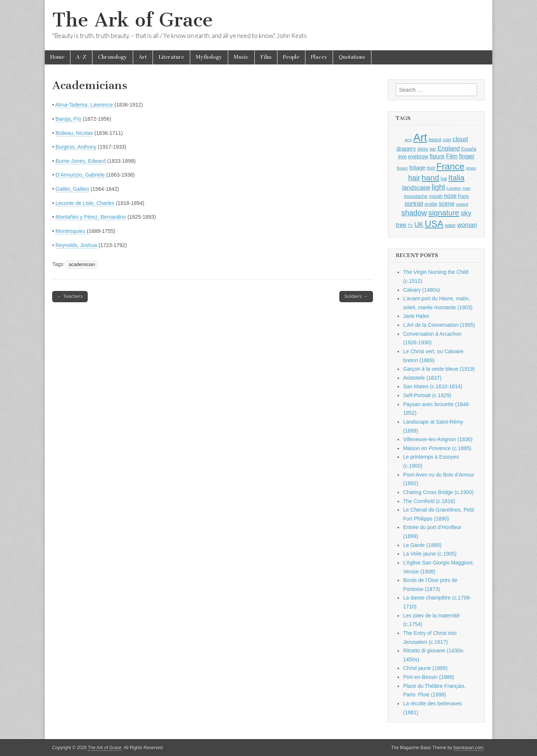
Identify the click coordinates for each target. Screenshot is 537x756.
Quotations (352, 57)
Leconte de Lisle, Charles (85, 203)
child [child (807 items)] (447, 140)
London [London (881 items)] (454, 188)
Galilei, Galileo (72, 189)
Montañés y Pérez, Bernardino (91, 217)
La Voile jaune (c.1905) (430, 554)
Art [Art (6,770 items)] (420, 137)
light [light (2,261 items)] (439, 187)
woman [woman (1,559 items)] (467, 225)
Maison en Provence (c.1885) (437, 448)
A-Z (81, 57)
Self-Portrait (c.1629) (427, 395)
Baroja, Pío (68, 119)
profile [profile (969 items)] (431, 204)
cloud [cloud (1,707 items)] (460, 139)
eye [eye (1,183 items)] (403, 156)
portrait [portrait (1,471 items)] (414, 203)
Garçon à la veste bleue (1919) (439, 369)
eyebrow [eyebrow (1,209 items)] (418, 156)
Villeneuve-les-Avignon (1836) (438, 439)
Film (266, 57)
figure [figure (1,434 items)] (437, 156)
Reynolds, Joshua (76, 245)
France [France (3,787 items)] (450, 166)
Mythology (209, 57)
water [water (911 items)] (450, 225)
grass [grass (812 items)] (471, 168)
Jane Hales (416, 316)
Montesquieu (70, 231)
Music (241, 57)
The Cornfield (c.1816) (429, 501)
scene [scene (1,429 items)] (446, 204)
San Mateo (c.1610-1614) (433, 386)
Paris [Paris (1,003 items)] (463, 196)
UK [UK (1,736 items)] (419, 225)
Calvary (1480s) (422, 290)
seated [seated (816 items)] (462, 204)
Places (319, 57)
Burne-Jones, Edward (81, 161)
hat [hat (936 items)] (444, 179)
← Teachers (70, 296)
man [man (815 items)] (466, 188)
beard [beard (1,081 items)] (435, 140)
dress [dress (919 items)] (423, 149)
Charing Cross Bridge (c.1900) (438, 492)
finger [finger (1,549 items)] (467, 156)
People (291, 57)
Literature (171, 57)
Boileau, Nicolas (74, 133)
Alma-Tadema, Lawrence (84, 105)
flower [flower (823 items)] (402, 168)
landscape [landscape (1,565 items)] (416, 187)
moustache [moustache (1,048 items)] (416, 196)
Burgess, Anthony (76, 147)
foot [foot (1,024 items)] (431, 168)
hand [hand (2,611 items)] (431, 178)
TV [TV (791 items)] (410, 225)
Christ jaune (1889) (425, 668)
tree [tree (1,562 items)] (401, 225)
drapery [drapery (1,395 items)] (406, 148)
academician (82, 265)
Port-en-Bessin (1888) (429, 677)
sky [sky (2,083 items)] (466, 213)
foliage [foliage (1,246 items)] (417, 168)
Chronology (113, 57)
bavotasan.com (469, 748)
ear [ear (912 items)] (433, 149)
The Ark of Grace (133, 20)
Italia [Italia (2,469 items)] (456, 178)
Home (57, 57)
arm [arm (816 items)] (408, 140)
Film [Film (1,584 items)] (452, 156)
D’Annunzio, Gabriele (80, 175)
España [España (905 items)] (469, 149)
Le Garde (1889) (422, 545)
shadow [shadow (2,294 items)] (414, 213)
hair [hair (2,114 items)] (414, 178)
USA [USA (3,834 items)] (434, 224)
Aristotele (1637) (422, 378)
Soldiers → (356, 296)
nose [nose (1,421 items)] (450, 196)
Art (143, 57)
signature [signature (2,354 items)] (444, 213)
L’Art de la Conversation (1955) (439, 325)
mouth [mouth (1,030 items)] (436, 196)
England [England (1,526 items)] (449, 148)
